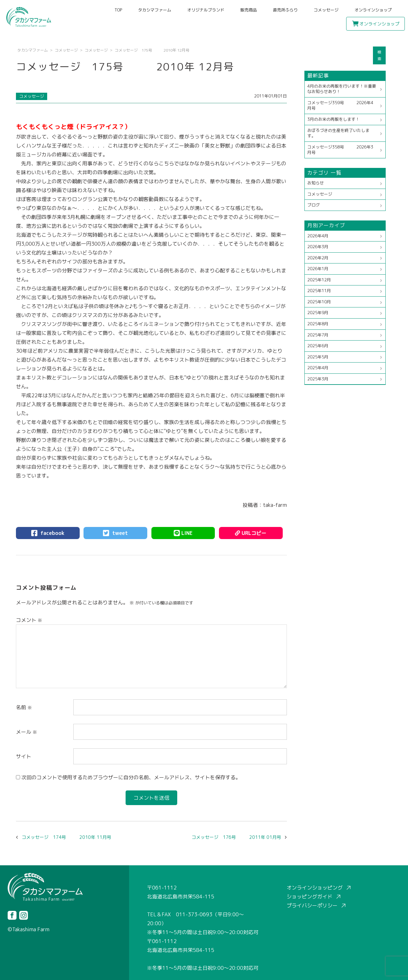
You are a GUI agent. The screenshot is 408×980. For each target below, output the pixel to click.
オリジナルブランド (206, 10)
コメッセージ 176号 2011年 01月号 (236, 837)
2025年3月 (318, 379)
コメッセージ (326, 10)
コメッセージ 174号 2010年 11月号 (66, 837)
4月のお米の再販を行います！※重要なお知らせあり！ (342, 89)
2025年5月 (318, 357)
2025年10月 (319, 302)
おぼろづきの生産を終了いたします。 (338, 133)
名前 (24, 707)
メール (26, 732)
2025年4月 (318, 368)
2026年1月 (318, 269)
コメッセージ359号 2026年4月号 (340, 105)
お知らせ (316, 183)
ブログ (313, 205)
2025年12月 (319, 280)
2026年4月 (318, 236)
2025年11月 (319, 291)
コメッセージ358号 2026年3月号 (340, 150)
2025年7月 (318, 335)
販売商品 (249, 10)
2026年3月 (318, 247)
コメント (29, 620)
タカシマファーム (155, 10)
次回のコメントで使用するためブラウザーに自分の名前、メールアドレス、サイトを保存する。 (131, 777)
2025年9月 (318, 313)
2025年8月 (318, 324)
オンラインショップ (373, 10)
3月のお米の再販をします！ (333, 119)
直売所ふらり (285, 10)
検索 (379, 55)
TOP (118, 10)
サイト (24, 756)
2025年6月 (318, 346)
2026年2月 (318, 258)
